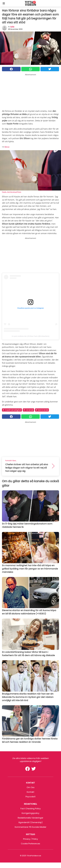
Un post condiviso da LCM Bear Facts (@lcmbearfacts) (30, 336)
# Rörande (28, 410)
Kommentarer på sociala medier (31, 827)
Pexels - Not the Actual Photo (12, 192)
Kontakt (30, 792)
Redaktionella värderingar (30, 818)
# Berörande (42, 410)
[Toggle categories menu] (4, 3)
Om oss (31, 787)
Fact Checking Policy (31, 809)
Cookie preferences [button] (30, 844)
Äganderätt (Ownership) (30, 822)
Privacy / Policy (30, 839)
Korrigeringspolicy (30, 813)
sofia (12, 27)
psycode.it (30, 797)
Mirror (7, 147)
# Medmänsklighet (12, 410)
